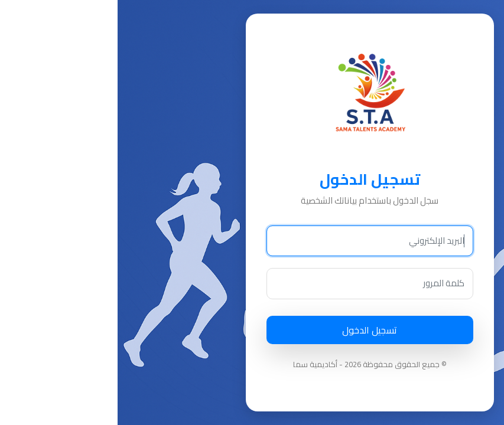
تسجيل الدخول (252, 330)
